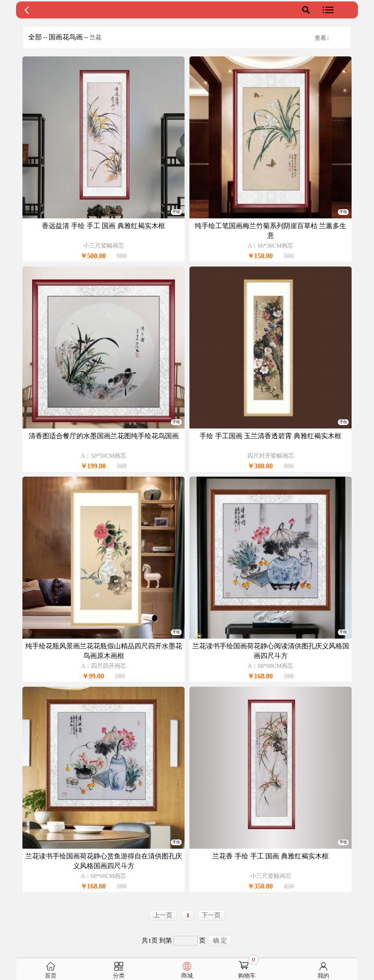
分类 (119, 976)
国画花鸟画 (66, 37)
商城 (187, 976)
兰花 (95, 37)
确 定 (220, 940)
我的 (323, 976)
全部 (35, 37)
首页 (51, 976)
